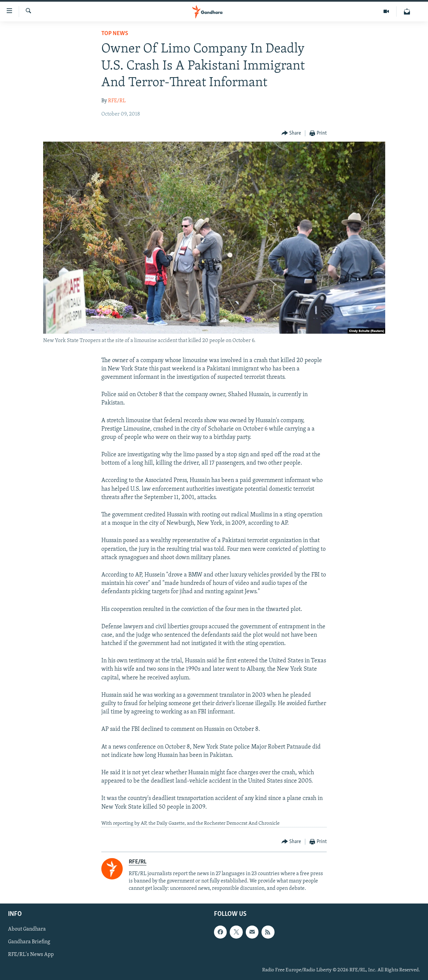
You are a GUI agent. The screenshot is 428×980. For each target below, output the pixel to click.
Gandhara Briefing (29, 942)
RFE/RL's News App (31, 955)
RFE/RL (117, 101)
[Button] (291, 133)
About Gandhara (27, 929)
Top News (115, 34)
